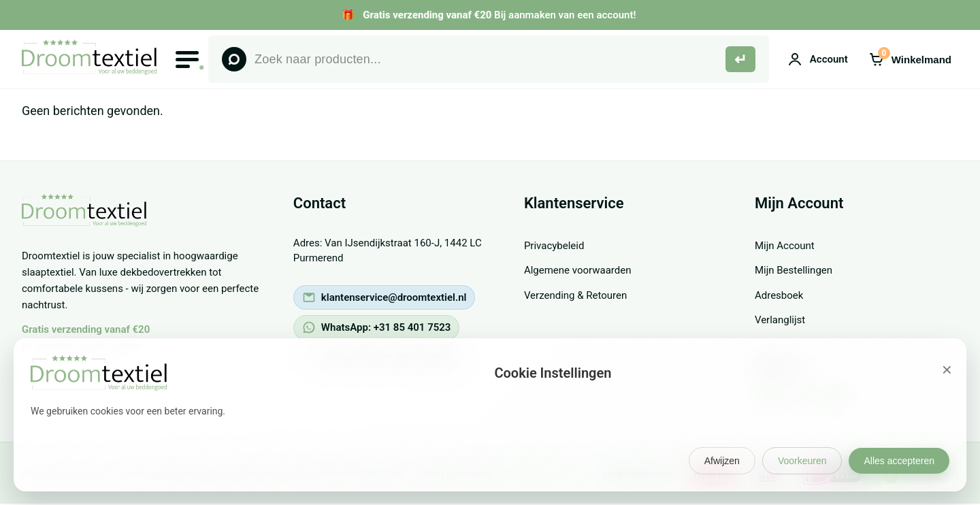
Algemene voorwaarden (578, 270)
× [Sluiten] (947, 370)
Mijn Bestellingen (794, 270)
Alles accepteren (899, 461)
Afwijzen (722, 461)
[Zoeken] (740, 59)
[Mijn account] (817, 59)
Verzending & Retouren (575, 295)
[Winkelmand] (910, 59)
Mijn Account (785, 246)
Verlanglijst (780, 320)
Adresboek (779, 295)
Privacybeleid (554, 246)
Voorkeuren (802, 461)
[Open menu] (187, 60)
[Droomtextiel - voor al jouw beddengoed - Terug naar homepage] (90, 222)
